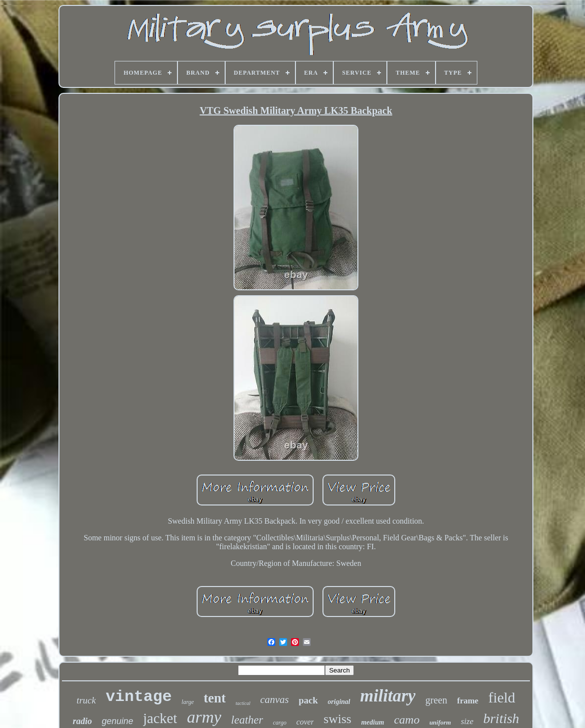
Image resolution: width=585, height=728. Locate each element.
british (501, 718)
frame (468, 701)
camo (407, 720)
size (467, 721)
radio (82, 721)
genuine (117, 721)
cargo (280, 723)
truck (86, 700)
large (188, 702)
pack (308, 700)
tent (215, 698)
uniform (440, 722)
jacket (160, 718)
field (502, 697)
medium (373, 722)
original (339, 702)
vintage (139, 697)
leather (247, 720)
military (388, 696)
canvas (274, 700)
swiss (337, 719)
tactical (243, 703)
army (204, 717)
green (436, 700)
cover (305, 722)
